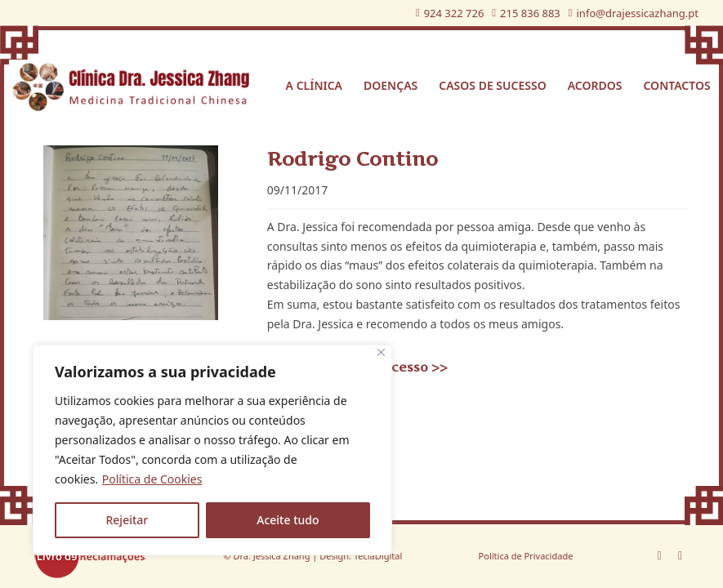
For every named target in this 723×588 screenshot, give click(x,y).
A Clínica (314, 85)
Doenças (391, 85)
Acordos (595, 85)
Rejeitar (127, 520)
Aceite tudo (288, 520)
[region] (212, 450)
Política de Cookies (152, 479)
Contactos (676, 85)
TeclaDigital (377, 556)
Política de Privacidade (526, 556)
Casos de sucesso (492, 85)
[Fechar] (381, 352)
